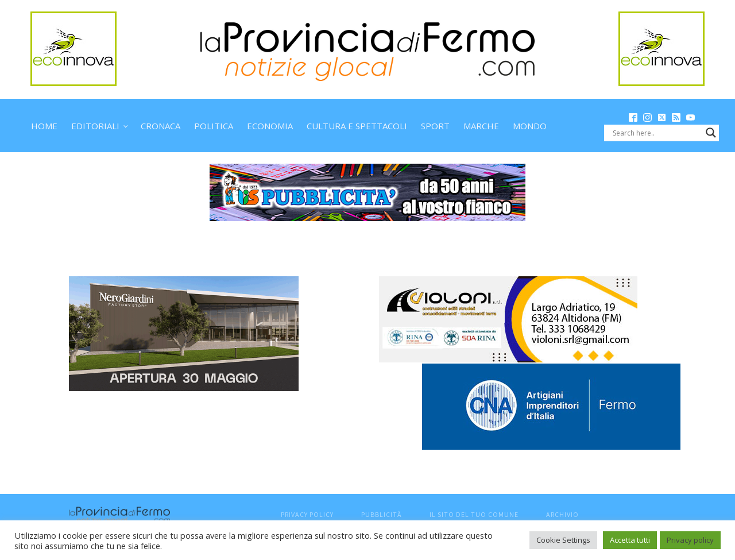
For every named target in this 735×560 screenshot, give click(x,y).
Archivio (562, 514)
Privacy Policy (307, 514)
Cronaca (160, 126)
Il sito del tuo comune (474, 514)
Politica (214, 126)
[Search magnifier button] (711, 133)
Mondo (530, 126)
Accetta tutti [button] (630, 540)
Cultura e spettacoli (357, 126)
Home (44, 126)
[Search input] (656, 133)
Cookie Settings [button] (563, 540)
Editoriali (95, 126)
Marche (481, 126)
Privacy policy (690, 540)
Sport (435, 126)
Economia (270, 126)
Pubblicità (382, 514)
